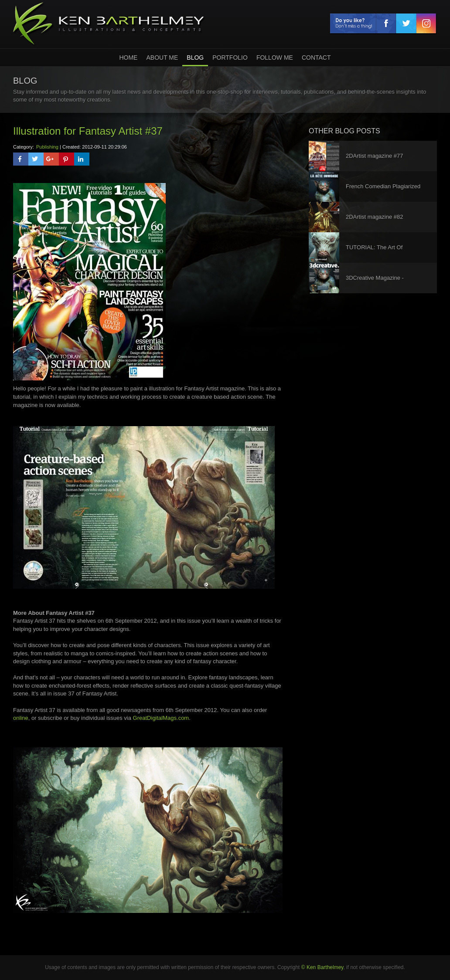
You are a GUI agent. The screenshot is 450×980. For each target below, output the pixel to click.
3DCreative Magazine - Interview (375, 284)
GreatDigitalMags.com (161, 718)
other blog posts (344, 131)
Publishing (47, 147)
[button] (21, 159)
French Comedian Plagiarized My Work (383, 192)
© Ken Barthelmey (322, 967)
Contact (316, 58)
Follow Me (275, 58)
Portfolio (230, 58)
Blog (195, 58)
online (21, 718)
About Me (162, 58)
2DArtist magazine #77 (375, 156)
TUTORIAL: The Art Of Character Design (374, 253)
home (128, 58)
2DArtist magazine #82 (375, 217)
